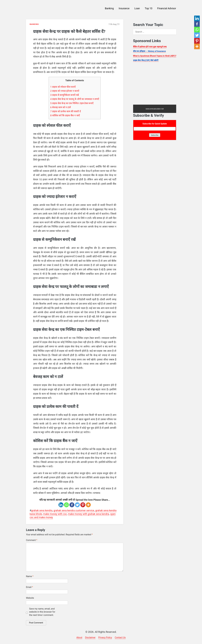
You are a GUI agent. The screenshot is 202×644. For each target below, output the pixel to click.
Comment (32, 540)
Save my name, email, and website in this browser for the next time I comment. (42, 612)
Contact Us (120, 637)
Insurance (124, 8)
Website (30, 598)
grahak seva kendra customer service (74, 510)
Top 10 (149, 8)
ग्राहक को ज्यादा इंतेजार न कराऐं (65, 91)
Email (29, 587)
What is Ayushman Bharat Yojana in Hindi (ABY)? (155, 56)
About (79, 637)
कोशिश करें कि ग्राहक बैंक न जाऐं (65, 115)
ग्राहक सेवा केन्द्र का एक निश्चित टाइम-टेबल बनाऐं (72, 103)
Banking (109, 8)
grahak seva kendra (42, 510)
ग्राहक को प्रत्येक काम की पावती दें (65, 111)
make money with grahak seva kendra (88, 514)
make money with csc (55, 514)
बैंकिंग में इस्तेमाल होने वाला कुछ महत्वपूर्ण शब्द (150, 47)
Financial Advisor (167, 8)
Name (30, 576)
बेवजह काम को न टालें (60, 107)
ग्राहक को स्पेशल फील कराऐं (63, 87)
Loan (137, 8)
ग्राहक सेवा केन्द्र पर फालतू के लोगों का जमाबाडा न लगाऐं (75, 99)
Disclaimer (90, 637)
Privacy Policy (105, 637)
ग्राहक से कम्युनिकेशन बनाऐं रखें (65, 95)
